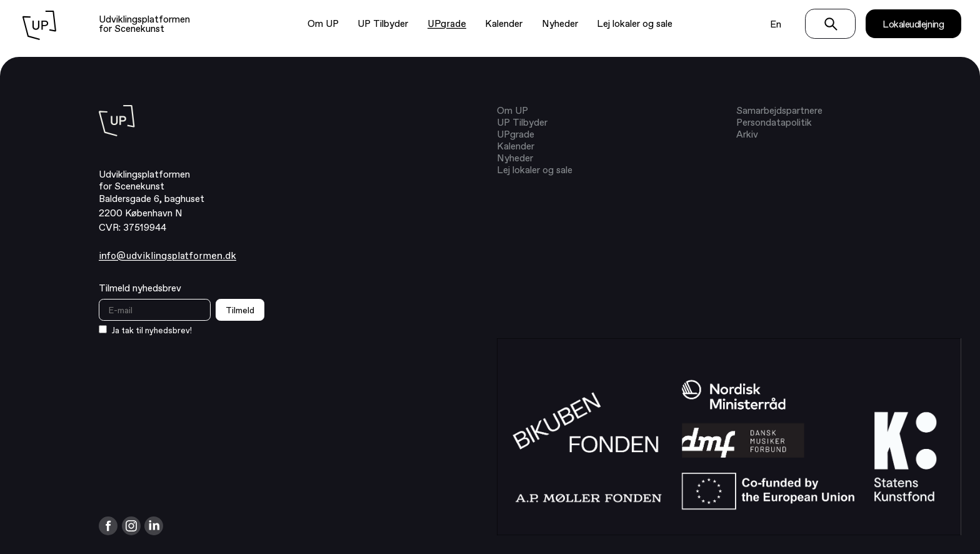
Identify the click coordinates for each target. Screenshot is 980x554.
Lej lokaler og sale (635, 23)
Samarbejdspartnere (779, 110)
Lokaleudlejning (913, 24)
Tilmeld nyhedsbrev (140, 288)
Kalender (504, 23)
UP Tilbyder (383, 23)
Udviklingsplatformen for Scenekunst (144, 24)
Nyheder (560, 23)
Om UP (323, 23)
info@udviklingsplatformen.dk (167, 256)
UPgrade (447, 24)
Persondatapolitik (774, 122)
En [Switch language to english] (776, 24)
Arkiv (747, 134)
